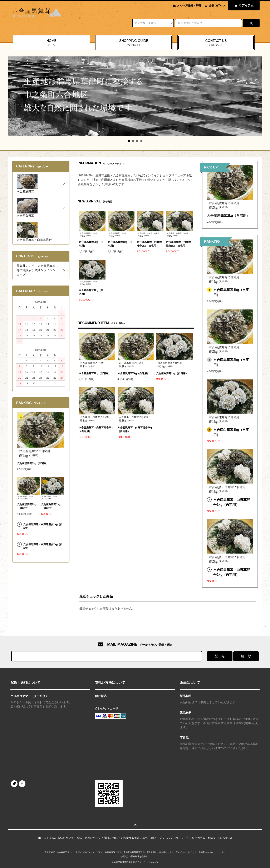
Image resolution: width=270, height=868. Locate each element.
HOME (52, 43)
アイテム (243, 5)
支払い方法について (62, 838)
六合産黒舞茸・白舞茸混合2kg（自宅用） (149, 244)
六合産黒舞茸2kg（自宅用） (91, 244)
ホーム (42, 838)
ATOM (228, 838)
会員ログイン (217, 6)
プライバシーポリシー (173, 838)
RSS (219, 838)
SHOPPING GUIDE (134, 43)
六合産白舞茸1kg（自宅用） (91, 292)
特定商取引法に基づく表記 (140, 838)
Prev (13, 96)
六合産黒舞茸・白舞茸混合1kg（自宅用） (178, 244)
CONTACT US (216, 43)
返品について (112, 838)
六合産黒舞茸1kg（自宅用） (120, 244)
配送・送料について (89, 838)
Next (257, 96)
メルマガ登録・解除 (189, 6)
